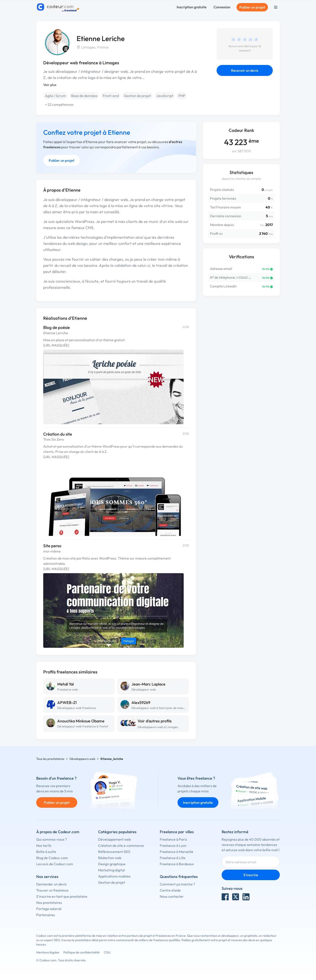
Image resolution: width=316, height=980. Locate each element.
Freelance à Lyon (173, 845)
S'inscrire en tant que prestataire (62, 896)
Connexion (222, 7)
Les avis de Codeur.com (55, 864)
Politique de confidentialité (82, 952)
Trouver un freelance (52, 890)
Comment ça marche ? (177, 884)
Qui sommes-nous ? (51, 839)
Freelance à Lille (173, 858)
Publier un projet (252, 7)
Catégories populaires (117, 832)
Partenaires (46, 915)
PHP (182, 96)
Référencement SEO (114, 852)
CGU (107, 952)
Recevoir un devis (245, 70)
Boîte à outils (46, 852)
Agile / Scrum (55, 96)
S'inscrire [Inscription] (251, 875)
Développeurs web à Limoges (158, 727)
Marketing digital (111, 870)
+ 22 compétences (59, 104)
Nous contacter (172, 896)
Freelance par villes (177, 832)
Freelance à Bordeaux (177, 864)
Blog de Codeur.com (52, 858)
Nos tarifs (44, 845)
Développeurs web (82, 759)
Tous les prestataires (50, 759)
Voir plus (50, 85)
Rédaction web (110, 858)
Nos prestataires (49, 903)
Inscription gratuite (192, 7)
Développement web (114, 839)
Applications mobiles (114, 876)
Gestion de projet (137, 96)
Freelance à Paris (173, 839)
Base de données (84, 96)
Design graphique (112, 864)
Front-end (111, 96)
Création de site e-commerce (121, 845)
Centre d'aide (170, 890)
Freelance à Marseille (177, 852)
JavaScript (165, 96)
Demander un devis (51, 884)
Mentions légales (48, 952)
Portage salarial (49, 909)
